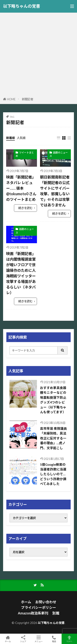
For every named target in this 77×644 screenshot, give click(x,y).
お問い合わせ (46, 602)
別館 (56, 613)
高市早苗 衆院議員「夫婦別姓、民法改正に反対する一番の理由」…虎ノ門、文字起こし (53, 438)
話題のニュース (59, 154)
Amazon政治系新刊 (33, 613)
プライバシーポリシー (39, 607)
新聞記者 (28, 99)
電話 (54, 639)
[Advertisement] (38, 56)
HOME (11, 99)
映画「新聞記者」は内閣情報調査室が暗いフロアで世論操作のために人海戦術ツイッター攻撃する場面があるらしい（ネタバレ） (21, 273)
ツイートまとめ (25, 154)
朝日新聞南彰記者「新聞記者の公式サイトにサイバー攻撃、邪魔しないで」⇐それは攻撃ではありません (55, 191)
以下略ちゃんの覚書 (22, 6)
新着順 (10, 138)
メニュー (38, 639)
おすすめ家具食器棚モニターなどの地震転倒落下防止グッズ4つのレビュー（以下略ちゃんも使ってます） (53, 400)
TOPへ (69, 639)
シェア (23, 639)
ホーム (26, 602)
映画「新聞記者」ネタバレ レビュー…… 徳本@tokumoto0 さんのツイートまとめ (21, 188)
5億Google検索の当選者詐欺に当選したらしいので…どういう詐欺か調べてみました (53, 474)
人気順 (21, 138)
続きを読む (25, 208)
